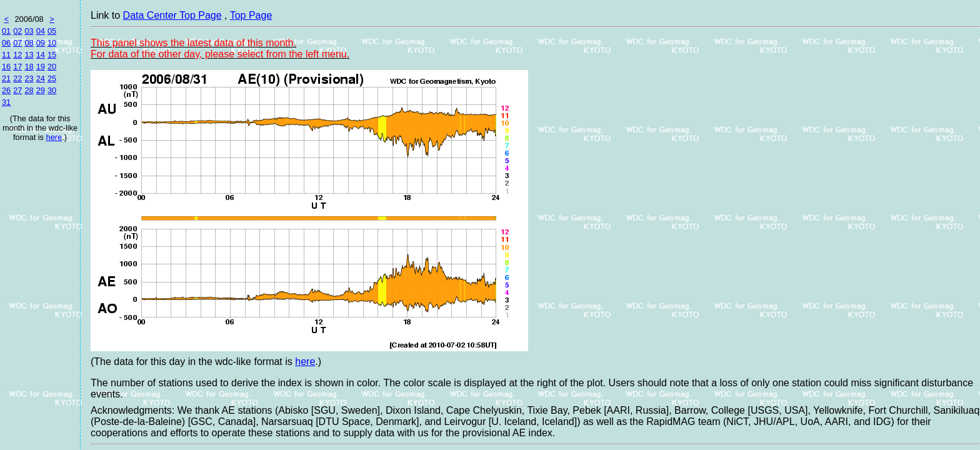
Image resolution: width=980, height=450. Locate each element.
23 (29, 78)
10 (52, 43)
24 (41, 78)
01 (6, 31)
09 (41, 43)
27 (17, 90)
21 (6, 78)
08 (29, 43)
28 (29, 90)
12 (17, 55)
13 (29, 55)
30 (52, 90)
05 (52, 31)
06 (6, 43)
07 (17, 43)
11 (6, 55)
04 (41, 31)
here (54, 137)
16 (6, 67)
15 (52, 55)
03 (29, 31)
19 (41, 67)
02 (17, 31)
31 (6, 102)
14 (41, 55)
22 (17, 78)
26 (6, 90)
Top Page (251, 15)
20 (52, 67)
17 (17, 67)
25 (52, 78)
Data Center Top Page (172, 15)
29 (41, 90)
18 (29, 67)
